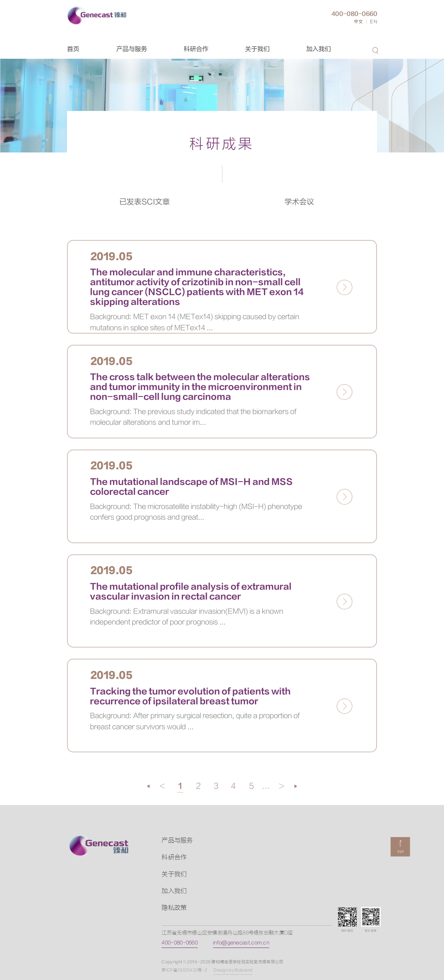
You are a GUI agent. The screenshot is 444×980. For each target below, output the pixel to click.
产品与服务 (132, 49)
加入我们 (319, 49)
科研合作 (196, 49)
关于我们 (257, 49)
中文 (358, 22)
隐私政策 (174, 908)
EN (374, 22)
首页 (73, 49)
